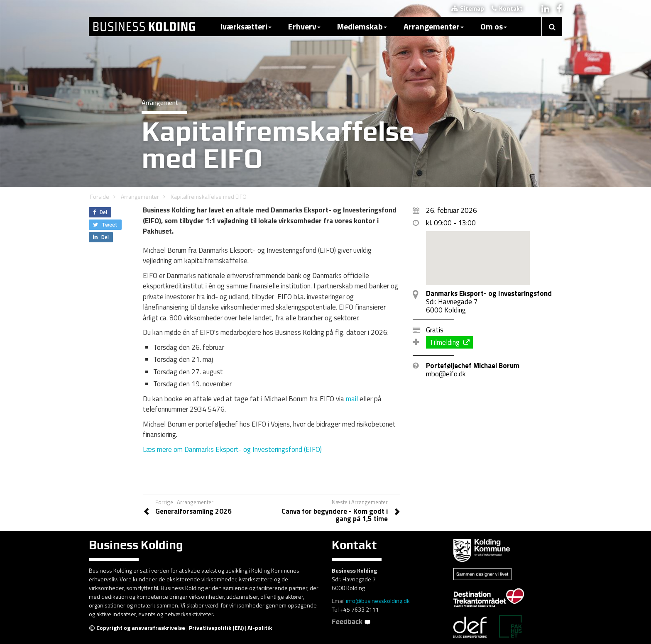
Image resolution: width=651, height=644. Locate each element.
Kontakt (507, 9)
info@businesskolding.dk (378, 601)
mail (352, 399)
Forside (100, 196)
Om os (494, 26)
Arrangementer (434, 26)
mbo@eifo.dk (446, 374)
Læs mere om (233, 449)
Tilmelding (449, 342)
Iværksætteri (246, 26)
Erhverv (304, 26)
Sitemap (468, 9)
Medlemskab (362, 26)
